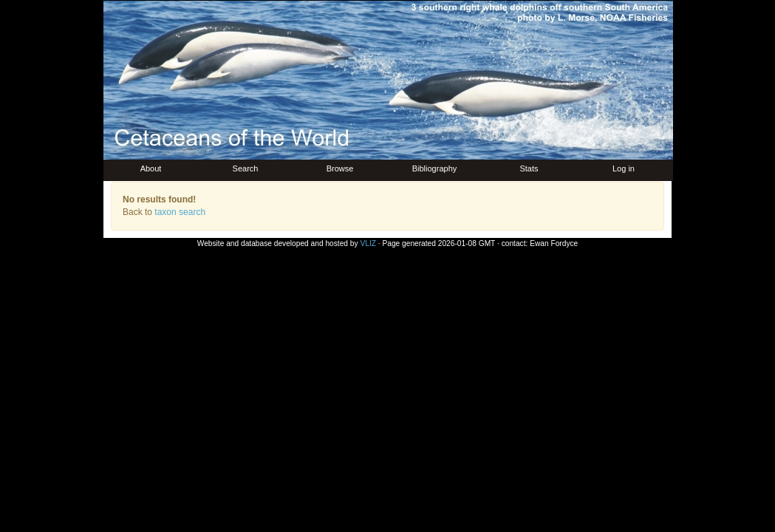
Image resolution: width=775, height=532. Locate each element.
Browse (340, 168)
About (151, 168)
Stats (529, 168)
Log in (624, 168)
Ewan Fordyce (554, 243)
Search (246, 168)
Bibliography (435, 168)
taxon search (180, 212)
